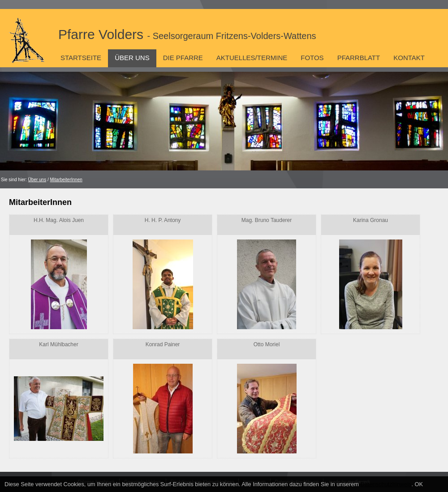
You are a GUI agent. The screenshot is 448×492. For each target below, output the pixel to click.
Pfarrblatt (359, 58)
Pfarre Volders (187, 34)
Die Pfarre (183, 58)
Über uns (132, 58)
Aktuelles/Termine (252, 58)
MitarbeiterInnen (66, 180)
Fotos (312, 58)
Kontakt (409, 58)
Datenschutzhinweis (386, 484)
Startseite (81, 58)
